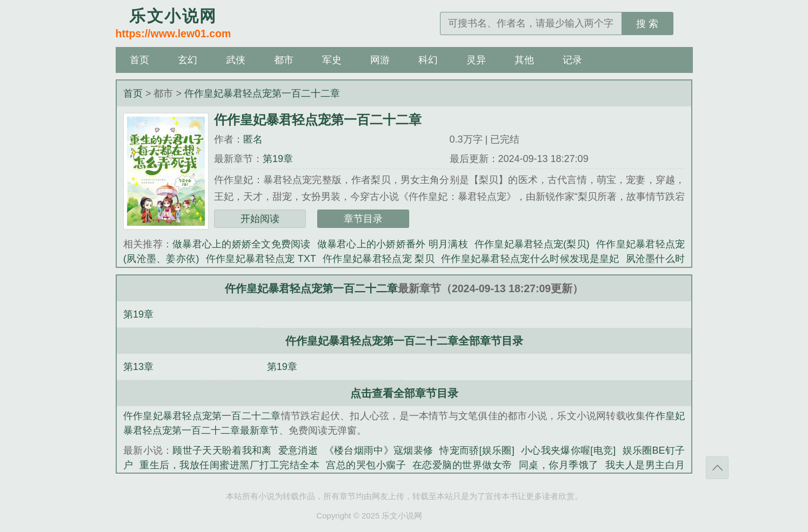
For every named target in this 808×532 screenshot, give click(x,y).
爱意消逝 (298, 450)
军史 (332, 60)
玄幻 (188, 60)
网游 (380, 60)
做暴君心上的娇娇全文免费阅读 (242, 244)
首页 (139, 60)
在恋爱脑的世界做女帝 (462, 465)
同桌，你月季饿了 (559, 465)
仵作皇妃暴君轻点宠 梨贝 (379, 259)
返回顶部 (717, 468)
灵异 (476, 60)
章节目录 (363, 219)
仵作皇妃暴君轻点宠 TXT (261, 259)
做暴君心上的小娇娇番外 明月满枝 (393, 244)
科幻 (428, 60)
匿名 (253, 139)
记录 (572, 60)
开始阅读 (260, 219)
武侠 (236, 60)
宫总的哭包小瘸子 (366, 465)
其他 (524, 60)
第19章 (278, 159)
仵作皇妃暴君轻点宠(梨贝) (532, 244)
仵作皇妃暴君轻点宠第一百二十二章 (262, 93)
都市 (284, 60)
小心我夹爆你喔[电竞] (568, 450)
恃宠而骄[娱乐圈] (477, 450)
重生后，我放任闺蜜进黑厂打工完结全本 (229, 465)
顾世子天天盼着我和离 (222, 450)
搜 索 (647, 24)
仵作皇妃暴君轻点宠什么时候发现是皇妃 (530, 259)
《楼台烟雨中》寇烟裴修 (379, 450)
